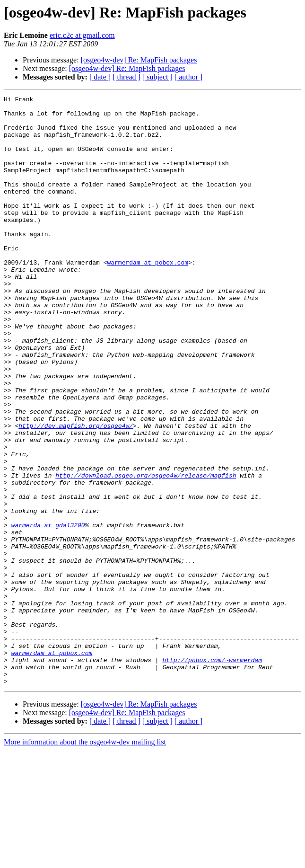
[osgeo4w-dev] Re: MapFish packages (139, 60)
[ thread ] (126, 77)
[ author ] (189, 77)
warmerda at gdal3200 (48, 611)
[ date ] (100, 77)
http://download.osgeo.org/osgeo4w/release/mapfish (146, 552)
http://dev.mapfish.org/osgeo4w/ (76, 492)
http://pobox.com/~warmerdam (212, 773)
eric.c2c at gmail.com (82, 35)
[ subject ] (157, 77)
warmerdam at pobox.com (148, 296)
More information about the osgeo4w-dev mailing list (85, 860)
